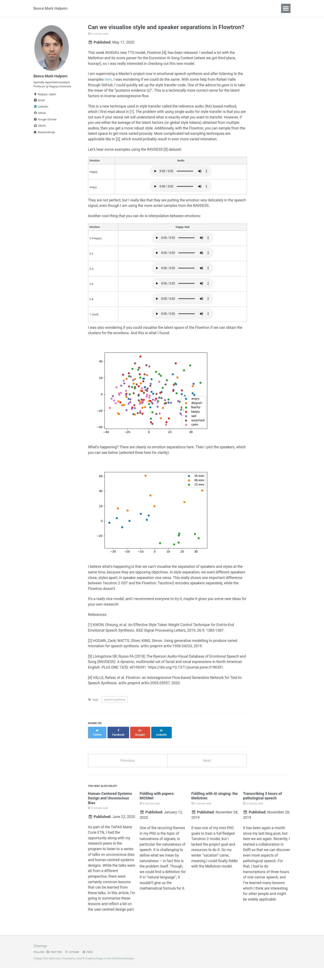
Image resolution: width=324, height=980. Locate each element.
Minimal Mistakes (125, 971)
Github (40, 114)
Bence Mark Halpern (51, 8)
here (108, 80)
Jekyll (79, 971)
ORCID (40, 126)
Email (39, 101)
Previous (128, 761)
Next (207, 761)
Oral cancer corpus (246, 8)
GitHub (72, 964)
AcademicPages (94, 971)
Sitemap (40, 958)
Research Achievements (102, 8)
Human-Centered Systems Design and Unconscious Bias (110, 798)
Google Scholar (45, 120)
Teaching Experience (147, 8)
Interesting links (184, 8)
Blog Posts (214, 8)
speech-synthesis (115, 704)
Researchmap (44, 133)
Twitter (54, 964)
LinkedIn (41, 107)
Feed (88, 964)
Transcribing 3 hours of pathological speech (262, 796)
